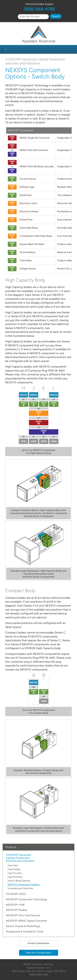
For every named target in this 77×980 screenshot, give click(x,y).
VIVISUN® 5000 (16, 894)
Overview (13, 865)
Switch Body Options (19, 881)
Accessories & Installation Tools (24, 932)
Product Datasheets (38, 943)
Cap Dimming (15, 877)
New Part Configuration (38, 953)
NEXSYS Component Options (24, 885)
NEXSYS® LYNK (15, 905)
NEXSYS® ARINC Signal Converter (26, 921)
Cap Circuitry (15, 873)
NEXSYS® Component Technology (26, 899)
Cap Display (14, 869)
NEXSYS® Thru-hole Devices (23, 915)
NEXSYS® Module (16, 910)
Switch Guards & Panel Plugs (23, 926)
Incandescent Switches (21, 888)
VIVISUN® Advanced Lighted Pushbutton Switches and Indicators (20, 858)
